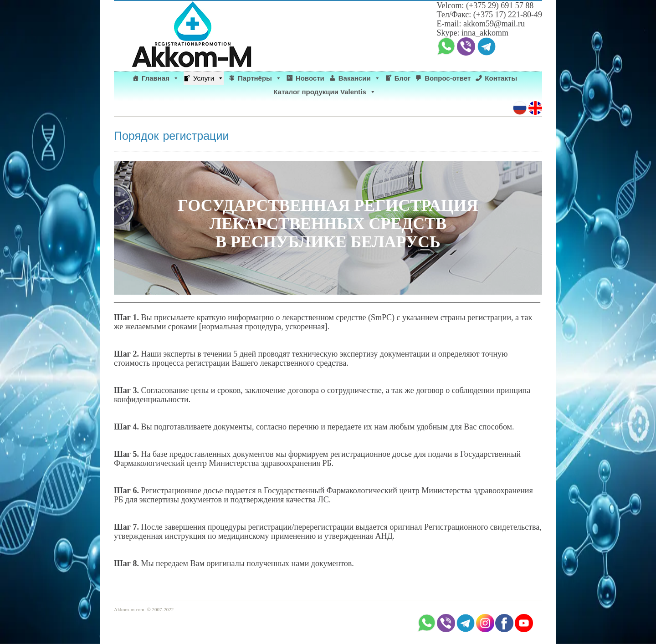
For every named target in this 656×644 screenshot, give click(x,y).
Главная (160, 78)
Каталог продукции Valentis (325, 92)
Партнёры (260, 78)
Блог (403, 78)
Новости (310, 78)
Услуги (208, 78)
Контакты (501, 78)
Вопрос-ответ (448, 78)
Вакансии (359, 78)
